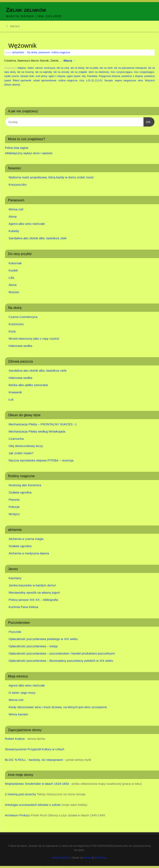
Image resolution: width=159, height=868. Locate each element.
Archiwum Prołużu (17, 815)
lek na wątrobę (44, 72)
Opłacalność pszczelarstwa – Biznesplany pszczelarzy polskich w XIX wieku (61, 661)
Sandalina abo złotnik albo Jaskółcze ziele (38, 238)
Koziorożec (16, 324)
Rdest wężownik (22, 81)
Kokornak (15, 263)
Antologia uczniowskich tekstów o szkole (33, 805)
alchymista (18, 52)
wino (140, 81)
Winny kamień (18, 714)
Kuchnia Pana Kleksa (23, 607)
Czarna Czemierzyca (23, 317)
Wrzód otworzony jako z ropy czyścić (34, 339)
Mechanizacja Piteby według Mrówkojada (37, 431)
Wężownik (22, 46)
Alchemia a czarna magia (26, 539)
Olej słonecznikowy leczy (26, 446)
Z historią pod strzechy (21, 794)
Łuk (11, 399)
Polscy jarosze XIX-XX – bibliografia (33, 600)
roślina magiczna (61, 52)
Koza (12, 331)
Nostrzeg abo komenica (25, 485)
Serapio (109, 81)
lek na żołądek (79, 72)
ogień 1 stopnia (57, 76)
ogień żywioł (73, 76)
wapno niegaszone (125, 81)
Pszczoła (15, 632)
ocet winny (41, 76)
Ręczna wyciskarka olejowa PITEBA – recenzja (41, 460)
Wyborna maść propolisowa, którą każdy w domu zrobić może (51, 177)
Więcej (69, 61)
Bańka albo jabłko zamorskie (28, 385)
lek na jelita (92, 68)
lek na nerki (106, 68)
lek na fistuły (77, 68)
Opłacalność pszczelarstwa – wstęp (33, 646)
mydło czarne (11, 76)
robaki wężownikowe (45, 81)
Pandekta (92, 76)
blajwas (22, 68)
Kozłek (13, 270)
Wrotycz (14, 514)
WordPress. (101, 858)
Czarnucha (16, 439)
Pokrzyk (14, 507)
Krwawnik (15, 392)
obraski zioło (27, 76)
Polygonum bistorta (109, 76)
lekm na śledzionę (99, 72)
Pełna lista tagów (17, 148)
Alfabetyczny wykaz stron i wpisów (29, 153)
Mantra (87, 858)
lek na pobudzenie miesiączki (130, 68)
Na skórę (32, 52)
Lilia (11, 278)
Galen (31, 68)
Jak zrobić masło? (21, 453)
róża (82, 81)
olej (84, 76)
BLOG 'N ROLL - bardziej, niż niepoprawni (34, 760)
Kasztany (15, 578)
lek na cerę (63, 68)
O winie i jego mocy (22, 693)
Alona (13, 216)
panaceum (44, 52)
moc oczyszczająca (121, 72)
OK (147, 121)
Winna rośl (16, 209)
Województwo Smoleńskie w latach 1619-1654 (37, 784)
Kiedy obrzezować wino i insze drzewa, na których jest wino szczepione (58, 707)
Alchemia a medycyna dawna (29, 553)
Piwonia (14, 500)
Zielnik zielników (26, 10)
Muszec (14, 292)
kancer (39, 68)
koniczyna (50, 68)
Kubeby (14, 231)
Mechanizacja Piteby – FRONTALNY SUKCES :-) (43, 424)
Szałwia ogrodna (20, 492)
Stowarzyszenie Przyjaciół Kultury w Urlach (35, 749)
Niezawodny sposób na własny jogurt (34, 592)
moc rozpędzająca (144, 72)
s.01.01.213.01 (94, 81)
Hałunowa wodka (20, 346)
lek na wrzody (61, 72)
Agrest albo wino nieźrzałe (27, 224)
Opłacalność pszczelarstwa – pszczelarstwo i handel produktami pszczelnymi (62, 653)
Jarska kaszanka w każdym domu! (32, 585)
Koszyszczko (18, 184)
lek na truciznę (25, 72)
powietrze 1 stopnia (132, 76)
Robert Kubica (15, 739)
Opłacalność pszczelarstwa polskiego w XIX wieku (43, 639)
